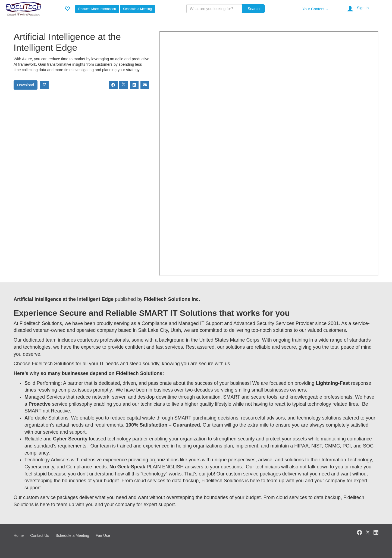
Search (253, 9)
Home (19, 535)
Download (26, 85)
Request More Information (97, 9)
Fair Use (103, 535)
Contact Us (40, 535)
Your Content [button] (315, 9)
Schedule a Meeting (137, 9)
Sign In (363, 8)
